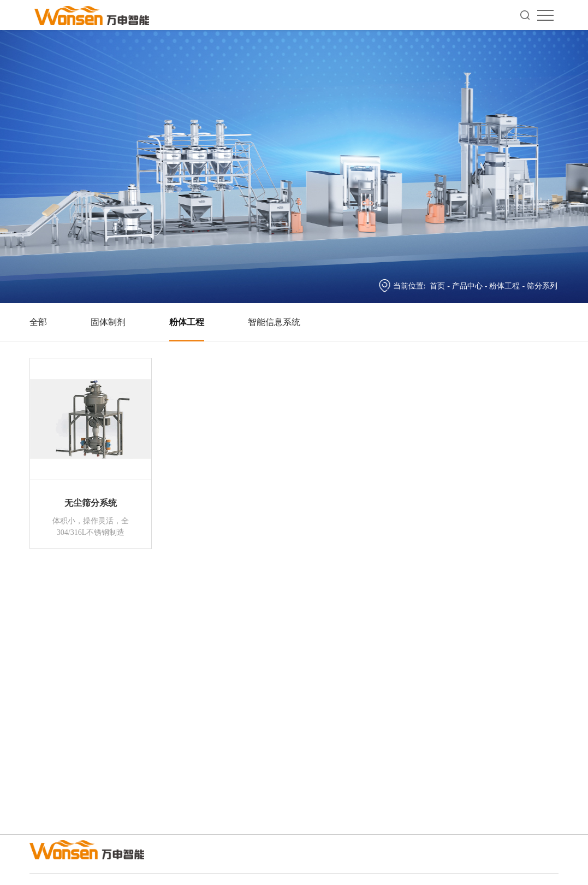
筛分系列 (542, 286)
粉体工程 (504, 286)
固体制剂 (108, 322)
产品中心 (467, 286)
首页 (437, 286)
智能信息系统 (274, 322)
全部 (38, 322)
